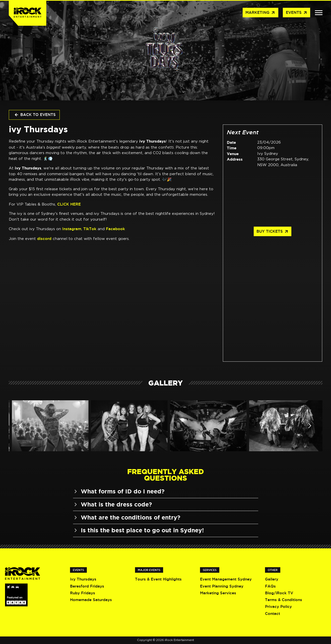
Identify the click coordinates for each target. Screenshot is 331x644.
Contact (273, 614)
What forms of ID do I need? (119, 491)
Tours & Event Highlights (158, 579)
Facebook (115, 229)
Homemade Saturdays (91, 600)
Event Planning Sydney (222, 586)
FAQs (270, 586)
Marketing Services (218, 593)
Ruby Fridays (83, 593)
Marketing (260, 13)
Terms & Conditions (284, 600)
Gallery (272, 579)
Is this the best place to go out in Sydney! (138, 530)
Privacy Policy (278, 606)
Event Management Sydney (226, 579)
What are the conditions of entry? (127, 517)
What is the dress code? (113, 504)
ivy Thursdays (83, 579)
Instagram (72, 229)
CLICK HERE (69, 204)
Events (297, 13)
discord (44, 239)
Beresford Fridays (87, 586)
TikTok (90, 229)
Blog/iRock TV (279, 593)
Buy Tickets (273, 232)
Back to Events (35, 115)
